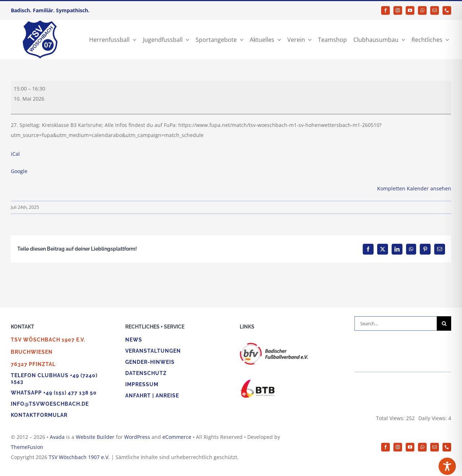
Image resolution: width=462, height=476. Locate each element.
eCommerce (177, 437)
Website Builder (95, 437)
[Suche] (444, 323)
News (134, 340)
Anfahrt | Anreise (152, 396)
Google (19, 171)
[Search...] (396, 323)
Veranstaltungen (153, 351)
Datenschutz (146, 373)
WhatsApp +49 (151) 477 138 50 (54, 393)
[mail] (435, 10)
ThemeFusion (27, 447)
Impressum (142, 384)
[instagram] (398, 10)
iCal (15, 154)
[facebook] (385, 10)
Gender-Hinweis (150, 362)
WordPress (137, 437)
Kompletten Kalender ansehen (414, 188)
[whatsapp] (422, 10)
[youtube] (410, 10)
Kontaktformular (39, 415)
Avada (57, 437)
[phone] (447, 10)
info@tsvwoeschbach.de (50, 404)
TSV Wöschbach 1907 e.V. (79, 457)
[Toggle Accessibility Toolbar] (447, 466)
